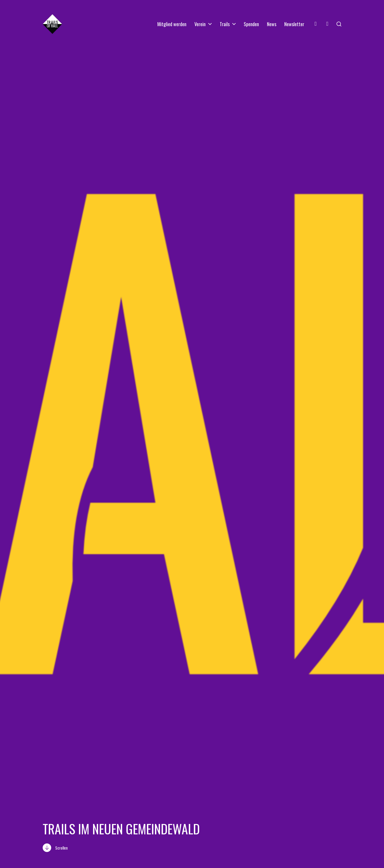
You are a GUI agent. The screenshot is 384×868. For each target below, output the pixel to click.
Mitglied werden (172, 24)
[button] (339, 24)
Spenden (251, 24)
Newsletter (294, 24)
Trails (225, 24)
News (272, 24)
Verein (200, 24)
